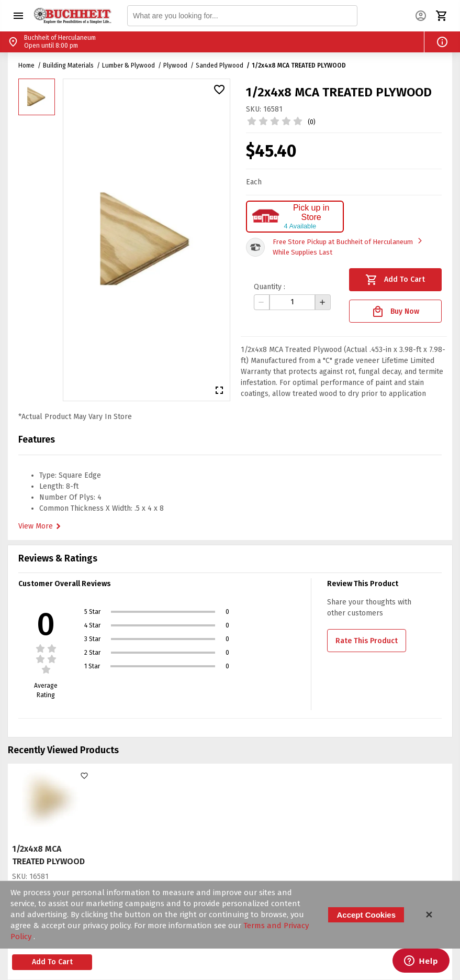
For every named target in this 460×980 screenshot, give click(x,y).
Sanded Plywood (220, 65)
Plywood (175, 65)
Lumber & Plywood (128, 65)
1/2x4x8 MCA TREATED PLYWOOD (299, 65)
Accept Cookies (366, 915)
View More (41, 526)
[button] (18, 16)
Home (26, 65)
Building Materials (68, 65)
